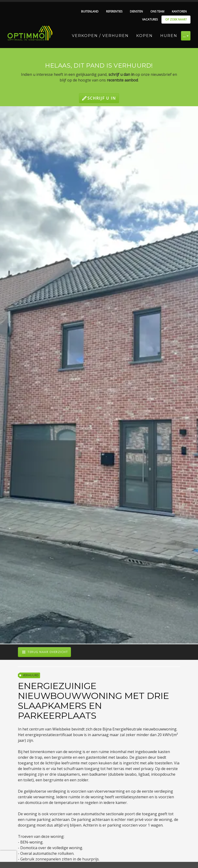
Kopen (144, 36)
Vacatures (150, 19)
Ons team (157, 11)
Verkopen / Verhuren (100, 36)
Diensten (136, 11)
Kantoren (179, 11)
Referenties (114, 11)
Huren (169, 36)
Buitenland (90, 11)
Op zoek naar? (176, 19)
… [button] (184, 36)
